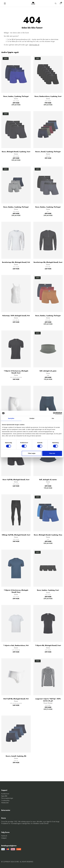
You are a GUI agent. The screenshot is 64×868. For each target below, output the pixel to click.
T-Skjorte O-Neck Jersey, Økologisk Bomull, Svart (16, 372)
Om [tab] (53, 418)
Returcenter (6, 810)
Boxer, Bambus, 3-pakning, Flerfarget (16, 207)
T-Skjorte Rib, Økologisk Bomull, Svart (48, 645)
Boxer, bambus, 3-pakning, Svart (48, 590)
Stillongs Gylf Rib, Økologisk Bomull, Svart (16, 535)
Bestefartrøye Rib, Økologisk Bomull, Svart (48, 262)
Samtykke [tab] (11, 418)
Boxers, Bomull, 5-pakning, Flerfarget (48, 152)
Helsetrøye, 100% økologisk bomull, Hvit (16, 316)
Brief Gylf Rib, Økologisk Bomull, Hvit (16, 699)
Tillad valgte (32, 453)
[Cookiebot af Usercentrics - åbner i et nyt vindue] (54, 413)
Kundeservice (5, 794)
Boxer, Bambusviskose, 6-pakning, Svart (48, 96)
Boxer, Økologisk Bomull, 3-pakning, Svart (16, 152)
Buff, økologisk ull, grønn (48, 371)
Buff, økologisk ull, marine (48, 480)
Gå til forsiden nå (34, 45)
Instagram (4, 838)
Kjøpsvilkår (4, 796)
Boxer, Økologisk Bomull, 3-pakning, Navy (48, 535)
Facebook (4, 836)
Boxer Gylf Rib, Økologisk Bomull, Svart (16, 480)
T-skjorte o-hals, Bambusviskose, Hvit (16, 645)
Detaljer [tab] (32, 418)
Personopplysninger (7, 798)
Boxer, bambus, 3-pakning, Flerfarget (16, 96)
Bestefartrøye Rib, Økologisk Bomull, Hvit (16, 262)
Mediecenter (5, 803)
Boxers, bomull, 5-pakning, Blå (16, 756)
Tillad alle (52, 453)
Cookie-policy (5, 801)
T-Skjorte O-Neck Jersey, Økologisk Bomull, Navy (16, 591)
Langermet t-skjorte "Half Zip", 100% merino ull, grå (48, 700)
